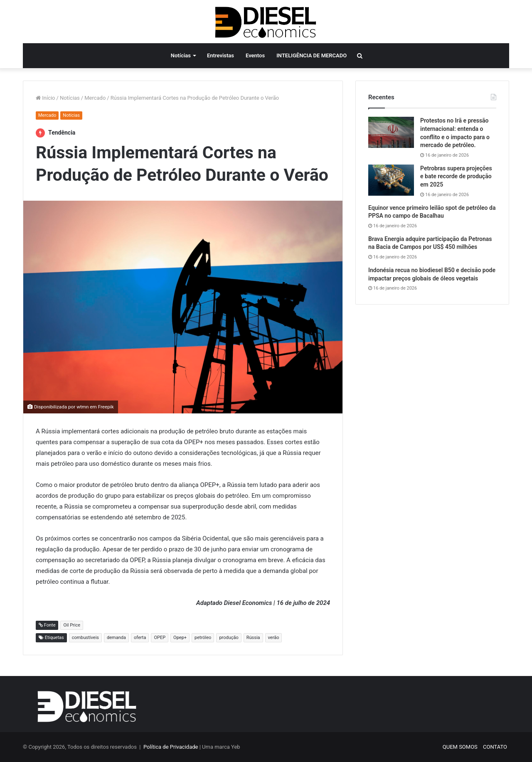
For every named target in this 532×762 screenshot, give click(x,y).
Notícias (181, 55)
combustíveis (85, 638)
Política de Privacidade (171, 747)
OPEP (160, 638)
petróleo (203, 638)
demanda (116, 638)
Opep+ (180, 638)
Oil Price (72, 625)
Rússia (253, 638)
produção (229, 638)
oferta (140, 638)
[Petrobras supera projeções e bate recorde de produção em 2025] (391, 180)
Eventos (255, 55)
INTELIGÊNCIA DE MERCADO (312, 55)
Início (46, 98)
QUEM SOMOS (460, 747)
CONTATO (495, 747)
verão (274, 638)
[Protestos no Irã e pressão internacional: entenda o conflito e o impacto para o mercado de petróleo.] (391, 132)
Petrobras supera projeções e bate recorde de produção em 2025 (456, 176)
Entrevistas (220, 55)
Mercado (95, 98)
